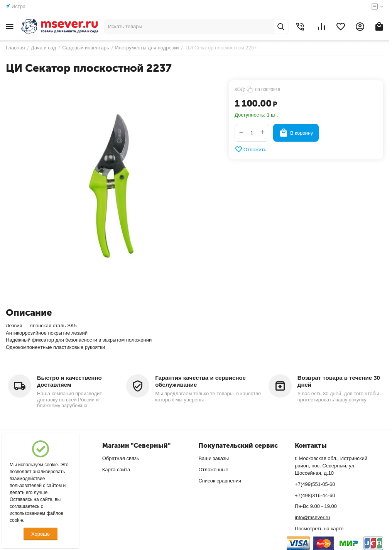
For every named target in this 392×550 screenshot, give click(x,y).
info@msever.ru (312, 517)
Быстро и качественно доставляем (69, 381)
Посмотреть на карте (319, 529)
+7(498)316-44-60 (315, 495)
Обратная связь (121, 458)
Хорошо (41, 534)
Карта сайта (116, 470)
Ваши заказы (214, 458)
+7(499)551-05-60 (315, 484)
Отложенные (213, 470)
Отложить (250, 149)
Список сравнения (220, 481)
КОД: (240, 90)
